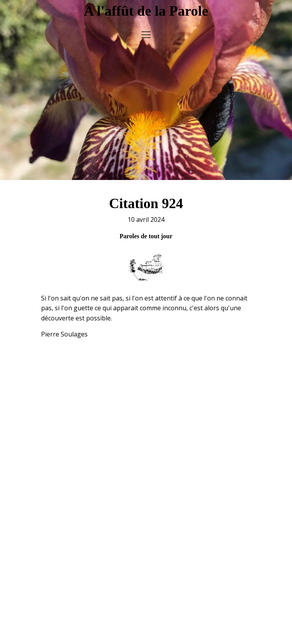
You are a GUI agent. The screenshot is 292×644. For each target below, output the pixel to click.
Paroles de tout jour (146, 233)
